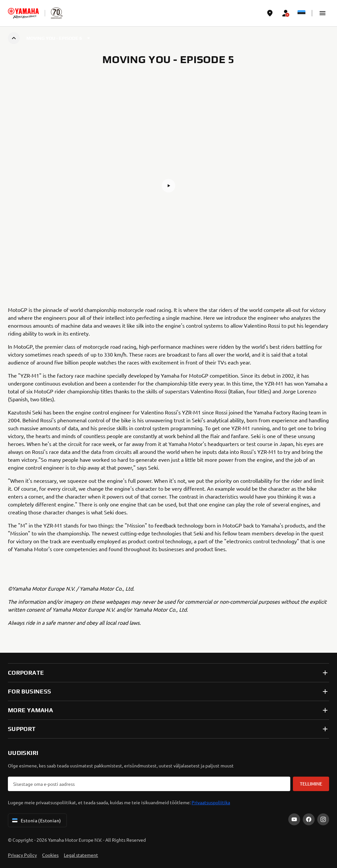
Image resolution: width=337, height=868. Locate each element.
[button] (323, 13)
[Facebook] (309, 819)
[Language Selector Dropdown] (301, 13)
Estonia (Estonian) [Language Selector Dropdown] (36, 820)
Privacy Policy (22, 855)
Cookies (50, 855)
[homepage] (23, 13)
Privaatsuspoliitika (211, 802)
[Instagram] (323, 819)
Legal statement (81, 855)
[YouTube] (294, 819)
